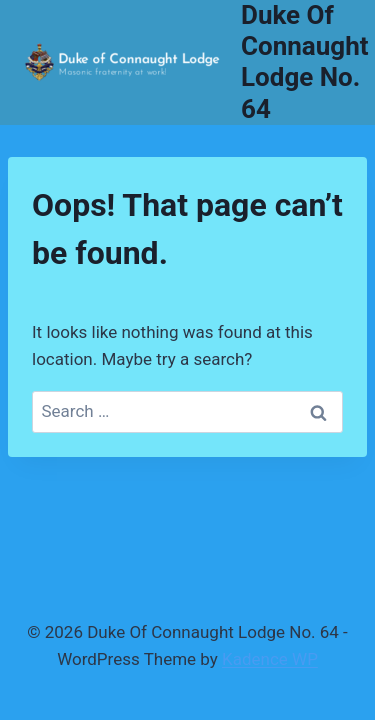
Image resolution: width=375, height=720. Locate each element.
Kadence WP (270, 659)
